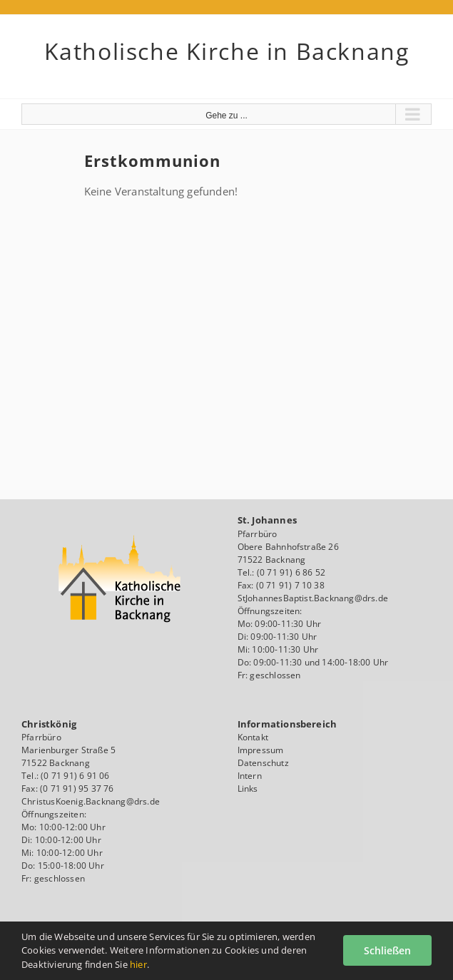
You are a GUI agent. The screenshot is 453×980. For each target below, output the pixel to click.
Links (248, 788)
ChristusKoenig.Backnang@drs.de (91, 801)
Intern (250, 776)
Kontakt (253, 737)
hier (138, 964)
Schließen (387, 950)
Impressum (261, 750)
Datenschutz (263, 763)
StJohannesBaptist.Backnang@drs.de (313, 598)
